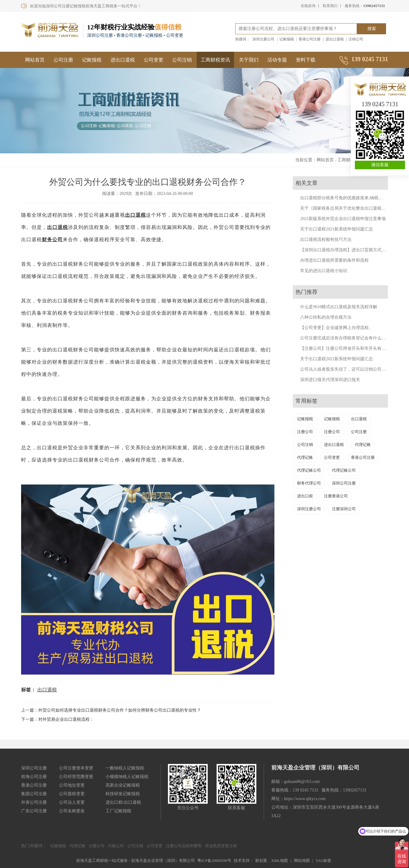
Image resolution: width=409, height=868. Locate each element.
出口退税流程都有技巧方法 (326, 239)
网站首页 (35, 60)
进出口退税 (335, 39)
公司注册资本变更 (76, 768)
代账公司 (116, 846)
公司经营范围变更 (76, 777)
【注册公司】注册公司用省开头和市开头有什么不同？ (351, 348)
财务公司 (52, 239)
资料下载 (306, 60)
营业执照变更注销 (221, 846)
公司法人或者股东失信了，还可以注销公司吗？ (345, 369)
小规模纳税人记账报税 (127, 777)
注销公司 (356, 39)
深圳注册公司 (263, 39)
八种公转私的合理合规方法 (326, 317)
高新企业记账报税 (123, 785)
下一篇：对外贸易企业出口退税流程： (58, 719)
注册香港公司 (336, 496)
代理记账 (363, 445)
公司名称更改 (72, 811)
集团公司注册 (34, 794)
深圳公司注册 (344, 483)
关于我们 (249, 60)
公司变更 (154, 60)
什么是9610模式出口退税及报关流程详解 (339, 307)
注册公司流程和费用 (184, 846)
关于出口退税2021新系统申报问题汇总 (336, 229)
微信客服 (380, 165)
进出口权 (305, 496)
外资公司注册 (34, 802)
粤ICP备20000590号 (214, 861)
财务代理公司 (309, 483)
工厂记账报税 (118, 811)
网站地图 (302, 861)
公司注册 (63, 60)
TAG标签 (324, 861)
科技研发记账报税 (123, 794)
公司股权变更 (72, 794)
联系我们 (330, 6)
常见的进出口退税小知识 (324, 271)
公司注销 (182, 60)
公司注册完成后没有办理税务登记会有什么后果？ (347, 338)
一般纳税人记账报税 (125, 768)
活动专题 (277, 60)
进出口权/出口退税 (123, 802)
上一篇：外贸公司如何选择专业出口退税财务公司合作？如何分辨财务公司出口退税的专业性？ (111, 710)
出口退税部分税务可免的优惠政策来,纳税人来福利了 (350, 198)
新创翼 (261, 861)
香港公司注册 (310, 39)
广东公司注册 (34, 811)
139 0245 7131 (380, 104)
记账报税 (287, 39)
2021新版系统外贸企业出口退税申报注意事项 (343, 219)
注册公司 (305, 432)
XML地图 (280, 861)
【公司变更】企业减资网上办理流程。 (336, 328)
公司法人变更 (72, 802)
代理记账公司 (309, 470)
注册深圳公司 (344, 509)
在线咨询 (308, 6)
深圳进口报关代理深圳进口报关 (330, 380)
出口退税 (136, 215)
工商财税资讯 (215, 60)
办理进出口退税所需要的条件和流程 (334, 260)
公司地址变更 (72, 785)
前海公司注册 (34, 777)
